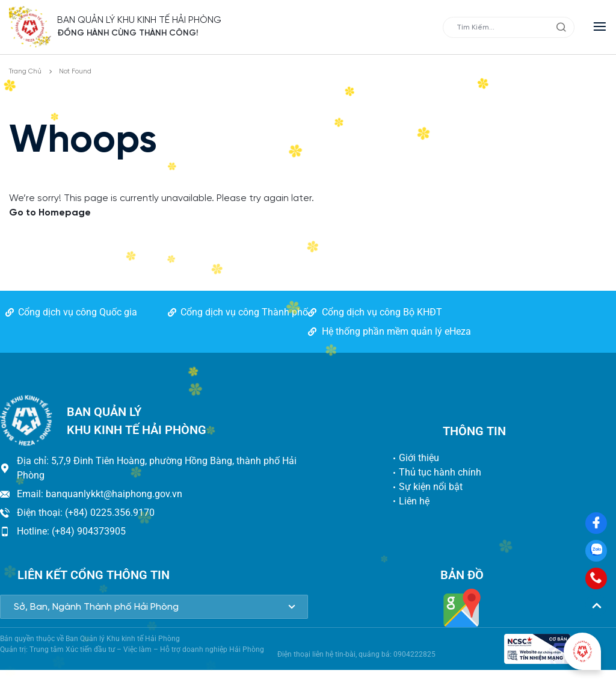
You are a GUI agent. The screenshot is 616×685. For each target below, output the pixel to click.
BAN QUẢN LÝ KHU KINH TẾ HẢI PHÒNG (140, 20)
